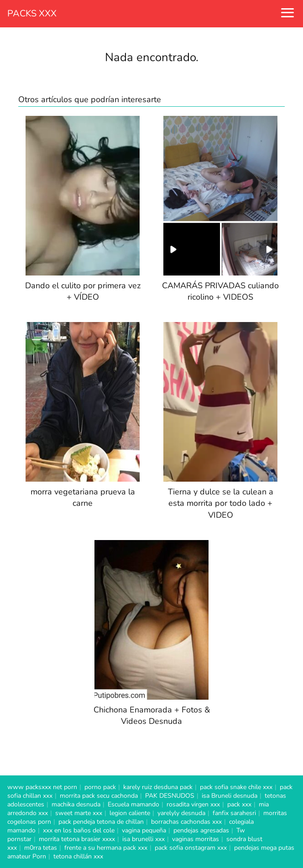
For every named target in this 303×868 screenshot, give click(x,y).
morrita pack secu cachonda (99, 796)
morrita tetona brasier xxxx (77, 839)
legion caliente (130, 813)
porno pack (100, 787)
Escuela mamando (133, 804)
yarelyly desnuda (181, 813)
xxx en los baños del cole (79, 830)
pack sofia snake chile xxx (236, 787)
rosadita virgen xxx (193, 804)
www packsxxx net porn (42, 787)
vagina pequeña (144, 830)
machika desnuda (76, 804)
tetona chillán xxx (78, 856)
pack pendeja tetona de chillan (101, 822)
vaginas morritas (196, 839)
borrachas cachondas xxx (186, 822)
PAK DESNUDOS (170, 796)
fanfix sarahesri (234, 813)
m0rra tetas (41, 848)
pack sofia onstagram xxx (191, 848)
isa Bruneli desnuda (230, 796)
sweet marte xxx (79, 813)
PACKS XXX (32, 13)
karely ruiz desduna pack (158, 787)
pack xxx (239, 804)
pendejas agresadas (201, 830)
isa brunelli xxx (144, 839)
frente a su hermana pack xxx (106, 848)
